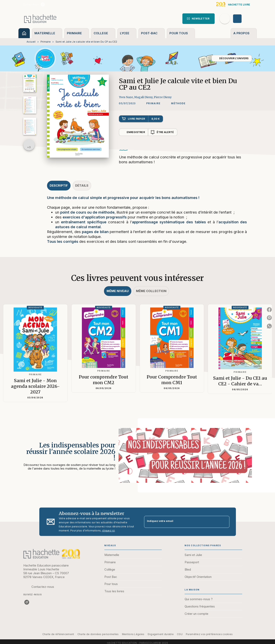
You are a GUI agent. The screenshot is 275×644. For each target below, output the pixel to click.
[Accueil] (40, 19)
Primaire (46, 42)
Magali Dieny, (144, 97)
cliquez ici (108, 531)
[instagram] (43, 4)
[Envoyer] (225, 522)
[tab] (24, 33)
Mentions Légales (133, 634)
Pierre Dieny (163, 97)
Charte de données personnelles (98, 634)
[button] (198, 19)
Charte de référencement (58, 634)
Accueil (31, 42)
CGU (180, 634)
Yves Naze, (127, 97)
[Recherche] (225, 19)
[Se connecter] (242, 19)
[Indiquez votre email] (182, 522)
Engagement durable (161, 634)
